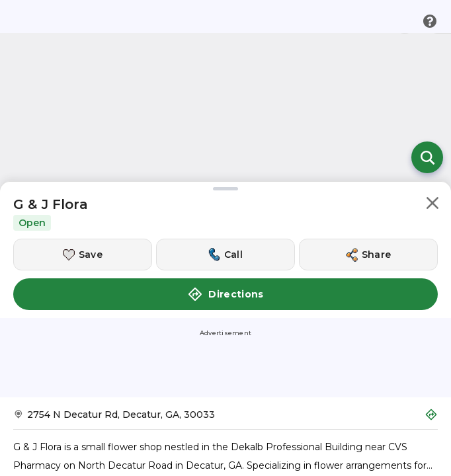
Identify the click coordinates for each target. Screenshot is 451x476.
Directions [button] (225, 294)
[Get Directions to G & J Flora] (225, 419)
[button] (432, 205)
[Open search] (427, 157)
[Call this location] (225, 255)
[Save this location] (83, 255)
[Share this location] (368, 255)
